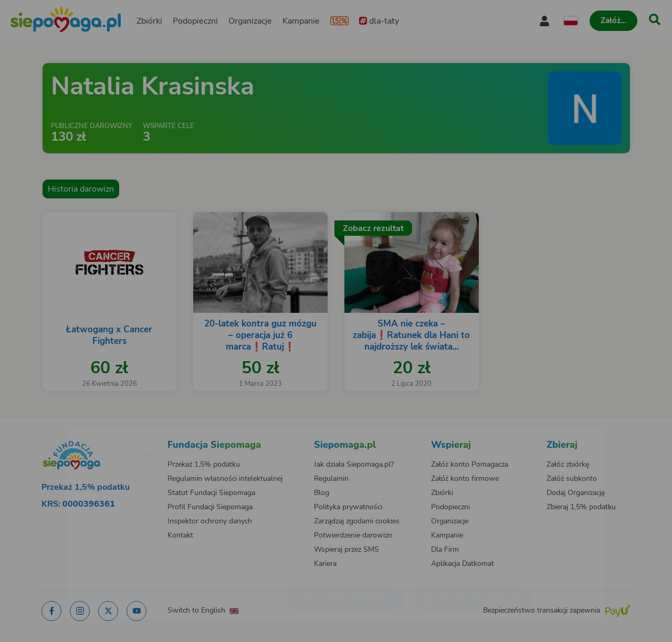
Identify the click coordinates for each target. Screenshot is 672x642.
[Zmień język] (106, 435)
